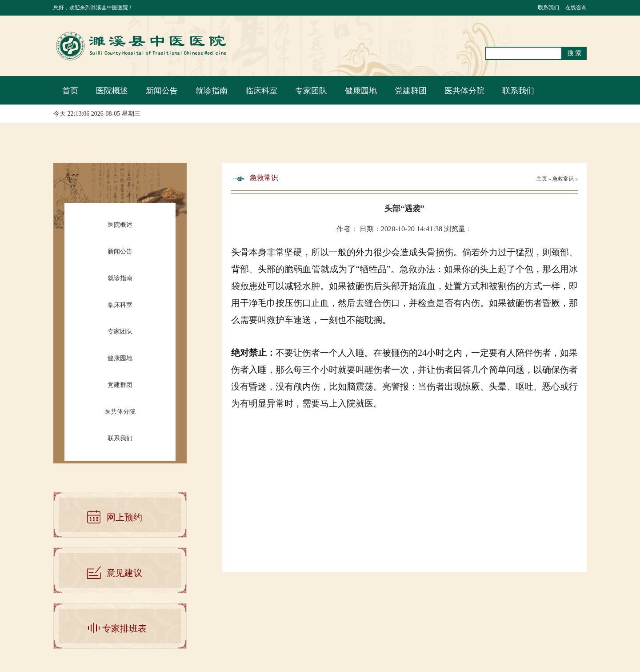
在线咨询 (576, 8)
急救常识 (564, 179)
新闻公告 (162, 91)
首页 (70, 91)
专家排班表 (124, 628)
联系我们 (548, 8)
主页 (542, 179)
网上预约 (124, 517)
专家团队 (311, 91)
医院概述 (112, 91)
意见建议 (124, 573)
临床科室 (261, 91)
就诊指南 (212, 91)
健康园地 (361, 91)
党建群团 (411, 91)
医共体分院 (464, 91)
